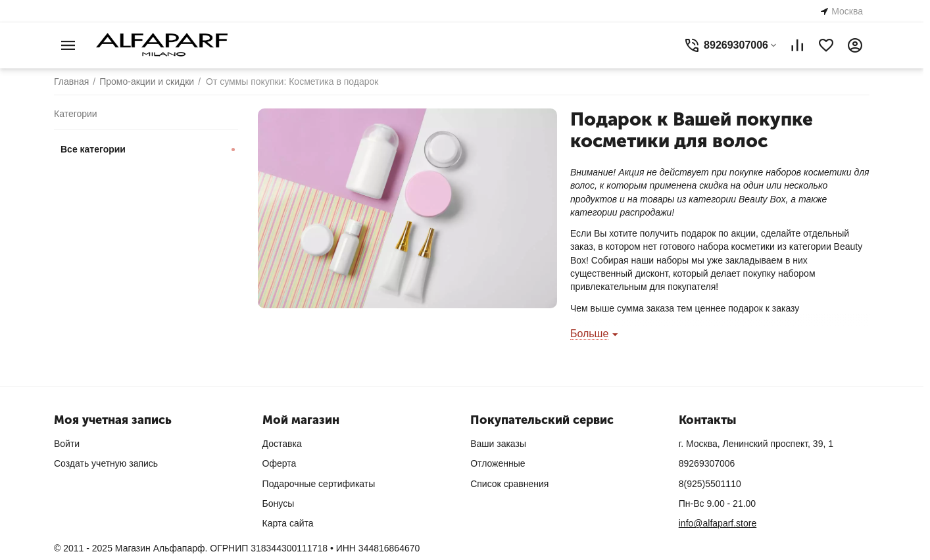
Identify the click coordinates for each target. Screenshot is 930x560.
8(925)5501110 (710, 484)
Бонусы (279, 503)
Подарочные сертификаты (319, 484)
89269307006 (707, 463)
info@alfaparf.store (718, 523)
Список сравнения (509, 484)
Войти (67, 444)
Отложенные (498, 463)
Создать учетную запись (106, 463)
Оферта (280, 463)
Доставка (282, 444)
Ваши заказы (498, 444)
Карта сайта (288, 523)
